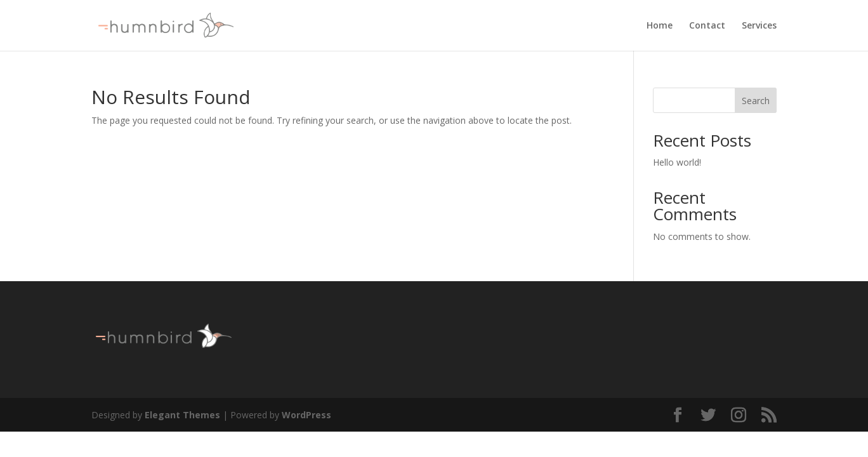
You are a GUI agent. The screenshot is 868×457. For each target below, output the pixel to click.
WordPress (306, 415)
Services (759, 26)
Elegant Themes (182, 415)
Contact (707, 26)
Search (756, 101)
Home (660, 26)
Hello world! (677, 162)
